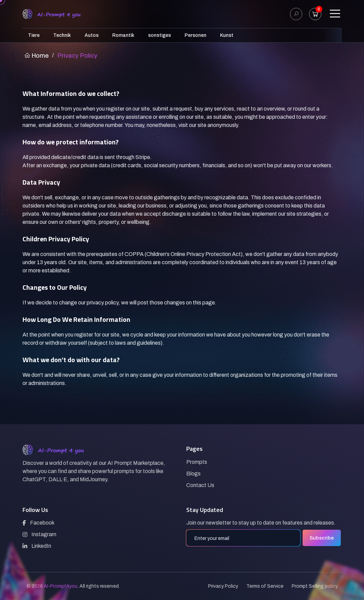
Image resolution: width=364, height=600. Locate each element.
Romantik (123, 35)
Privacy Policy (223, 586)
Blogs (193, 474)
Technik (62, 35)
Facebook (39, 523)
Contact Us (200, 485)
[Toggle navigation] (335, 14)
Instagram (39, 534)
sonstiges (159, 35)
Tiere (34, 35)
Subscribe (322, 538)
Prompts (197, 462)
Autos (92, 35)
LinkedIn (37, 546)
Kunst (227, 35)
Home (37, 56)
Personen (195, 35)
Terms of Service (265, 586)
